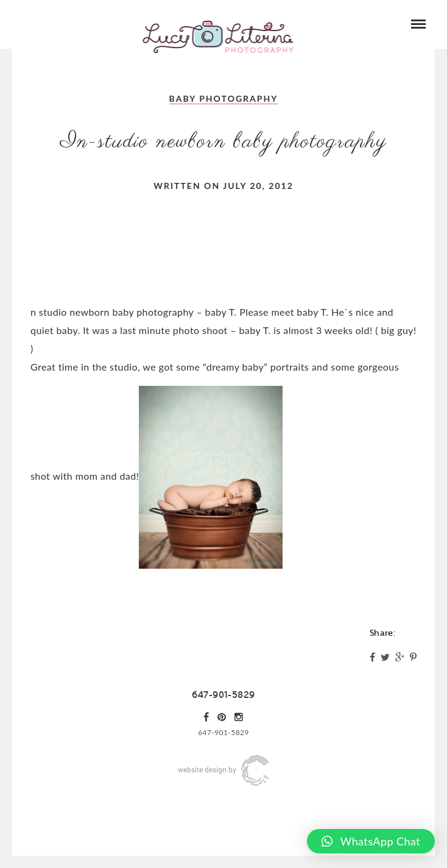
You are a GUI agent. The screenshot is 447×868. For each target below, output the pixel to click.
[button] (371, 841)
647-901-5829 (223, 695)
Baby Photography (224, 98)
